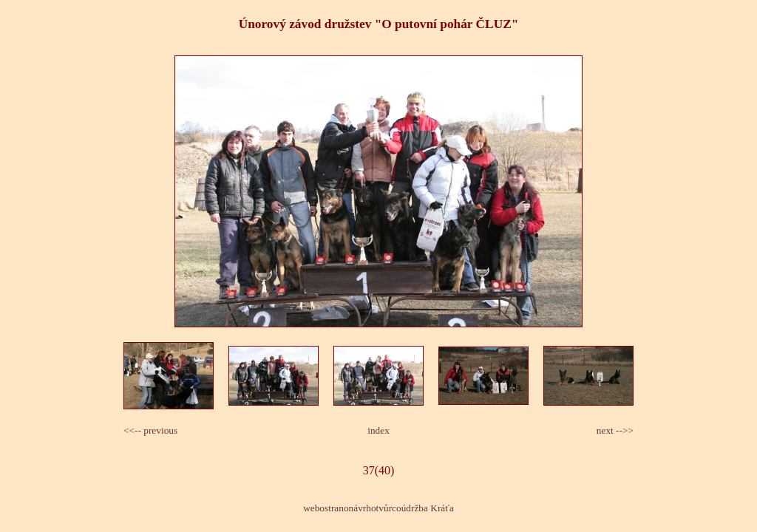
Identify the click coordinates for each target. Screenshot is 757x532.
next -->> (615, 430)
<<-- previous (150, 430)
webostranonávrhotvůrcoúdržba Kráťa (378, 508)
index (378, 430)
